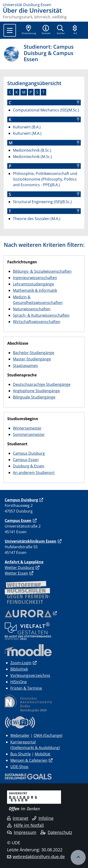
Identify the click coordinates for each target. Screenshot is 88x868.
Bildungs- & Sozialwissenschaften (42, 271)
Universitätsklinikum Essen (31, 541)
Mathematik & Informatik (35, 290)
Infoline (43, 818)
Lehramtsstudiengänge (33, 284)
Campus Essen (26, 460)
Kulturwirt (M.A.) (27, 133)
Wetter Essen (16, 573)
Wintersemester (27, 428)
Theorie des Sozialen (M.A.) (37, 219)
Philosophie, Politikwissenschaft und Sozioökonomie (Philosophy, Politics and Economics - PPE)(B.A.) (45, 179)
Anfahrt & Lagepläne (24, 562)
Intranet (18, 818)
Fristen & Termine (26, 688)
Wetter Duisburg (19, 568)
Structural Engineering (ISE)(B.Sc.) (42, 202)
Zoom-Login (21, 663)
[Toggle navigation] (10, 30)
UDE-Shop (19, 767)
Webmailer (20, 735)
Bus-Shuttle (21, 754)
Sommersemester (29, 434)
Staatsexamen (25, 366)
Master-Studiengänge (32, 359)
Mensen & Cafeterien (29, 760)
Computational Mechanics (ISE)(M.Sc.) (46, 110)
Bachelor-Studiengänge (34, 353)
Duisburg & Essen (29, 466)
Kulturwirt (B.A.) (27, 127)
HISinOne (19, 682)
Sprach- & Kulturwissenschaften (41, 315)
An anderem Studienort (34, 473)
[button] (46, 30)
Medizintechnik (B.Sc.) (32, 150)
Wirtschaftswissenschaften (37, 322)
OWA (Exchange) (48, 735)
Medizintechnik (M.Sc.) (33, 157)
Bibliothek (19, 669)
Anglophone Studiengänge (36, 391)
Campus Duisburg (29, 453)
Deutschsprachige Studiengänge (42, 384)
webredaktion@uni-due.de (39, 856)
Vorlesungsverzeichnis (30, 675)
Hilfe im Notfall (25, 825)
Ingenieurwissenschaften (35, 278)
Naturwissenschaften (32, 309)
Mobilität (43, 754)
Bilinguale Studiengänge (34, 397)
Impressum (22, 832)
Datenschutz (56, 832)
